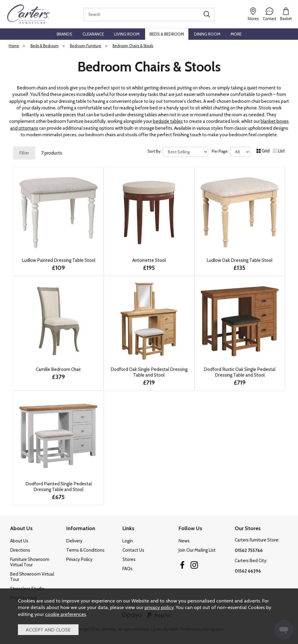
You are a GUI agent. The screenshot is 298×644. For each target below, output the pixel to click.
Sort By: (178, 152)
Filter (24, 153)
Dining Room (207, 34)
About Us (19, 541)
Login (128, 541)
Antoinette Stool (149, 260)
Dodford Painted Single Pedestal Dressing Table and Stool (59, 487)
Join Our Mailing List (197, 550)
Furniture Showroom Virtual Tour (30, 562)
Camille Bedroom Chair (58, 369)
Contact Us (133, 550)
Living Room (127, 34)
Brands (64, 34)
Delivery (74, 541)
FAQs (128, 569)
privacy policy (159, 607)
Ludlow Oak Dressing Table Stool (239, 260)
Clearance (93, 34)
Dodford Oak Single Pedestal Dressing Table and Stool (149, 372)
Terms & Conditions (85, 550)
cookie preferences (66, 614)
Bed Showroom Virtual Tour (32, 577)
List (279, 151)
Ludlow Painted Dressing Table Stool (59, 260)
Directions (20, 550)
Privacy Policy (79, 559)
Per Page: (231, 152)
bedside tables (168, 121)
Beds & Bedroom (167, 34)
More (236, 34)
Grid (263, 151)
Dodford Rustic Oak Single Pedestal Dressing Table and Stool (239, 372)
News (184, 541)
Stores (129, 559)
